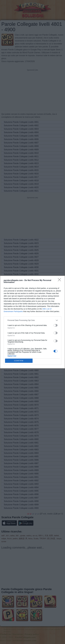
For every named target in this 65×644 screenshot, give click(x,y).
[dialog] (32, 322)
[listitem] (32, 320)
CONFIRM (19, 361)
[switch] (56, 325)
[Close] (60, 280)
